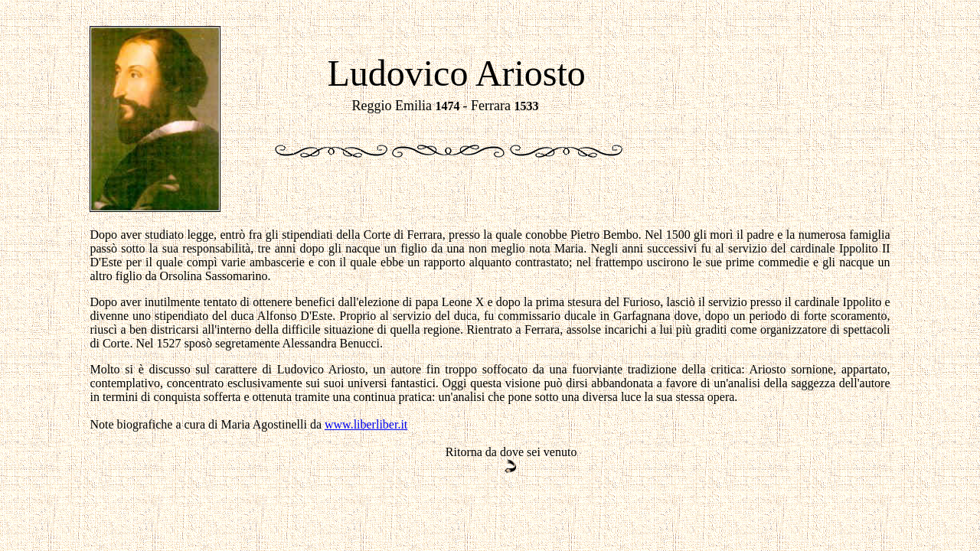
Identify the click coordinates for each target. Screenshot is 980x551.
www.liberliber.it (366, 424)
